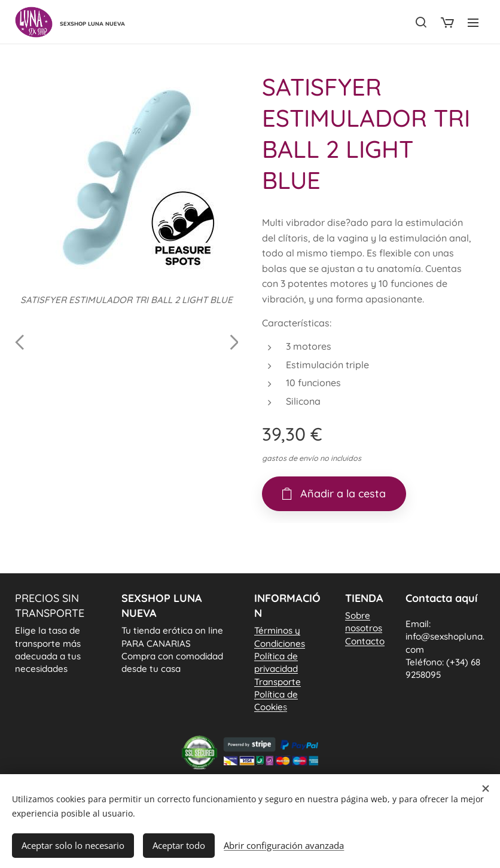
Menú (473, 23)
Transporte (278, 681)
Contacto (365, 641)
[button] (421, 22)
